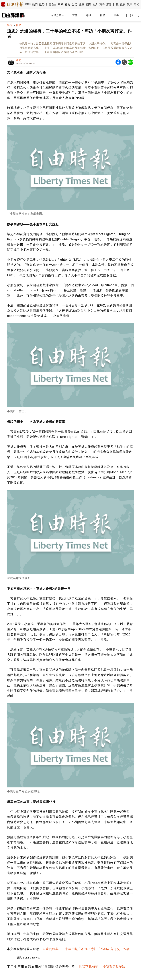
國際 (88, 5)
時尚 (137, 5)
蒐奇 (102, 5)
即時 (28, 5)
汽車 (130, 5)
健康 (81, 5)
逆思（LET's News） (29, 958)
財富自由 (51, 5)
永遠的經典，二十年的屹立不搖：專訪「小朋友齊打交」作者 (86, 949)
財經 (116, 5)
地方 (95, 5)
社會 (68, 5)
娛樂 (123, 5)
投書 (116, 15)
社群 (103, 15)
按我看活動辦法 (114, 967)
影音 (109, 5)
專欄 (89, 15)
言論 (75, 15)
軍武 (61, 5)
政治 (42, 5)
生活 (74, 5)
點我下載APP (89, 967)
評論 (10, 25)
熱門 (35, 5)
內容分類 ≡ (57, 15)
